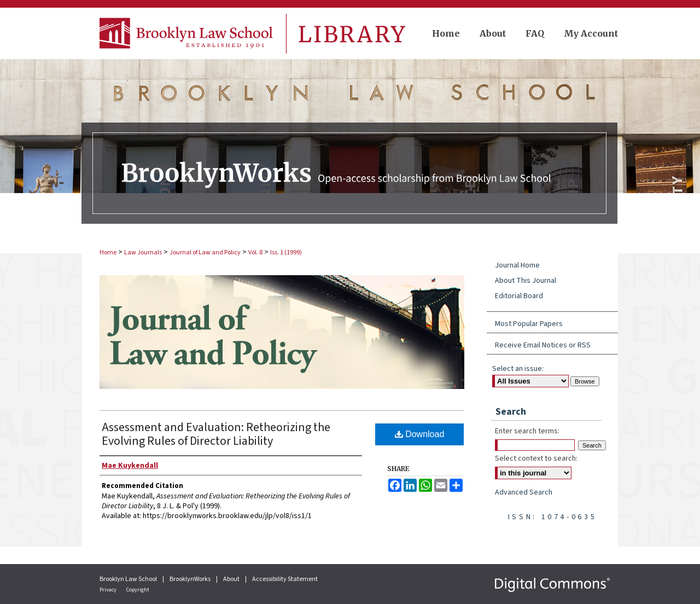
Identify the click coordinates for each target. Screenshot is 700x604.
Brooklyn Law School (129, 579)
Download (420, 434)
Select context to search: (536, 458)
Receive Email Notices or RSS (543, 345)
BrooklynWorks (191, 579)
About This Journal (526, 281)
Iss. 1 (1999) (286, 252)
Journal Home (517, 265)
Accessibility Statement (285, 579)
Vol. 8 (255, 252)
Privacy (109, 590)
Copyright (138, 590)
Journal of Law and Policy (205, 252)
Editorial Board (519, 296)
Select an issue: (518, 369)
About (232, 579)
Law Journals (143, 252)
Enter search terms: (527, 431)
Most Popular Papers (529, 324)
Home (108, 252)
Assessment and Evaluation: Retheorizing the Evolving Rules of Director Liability (216, 434)
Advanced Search (524, 492)
